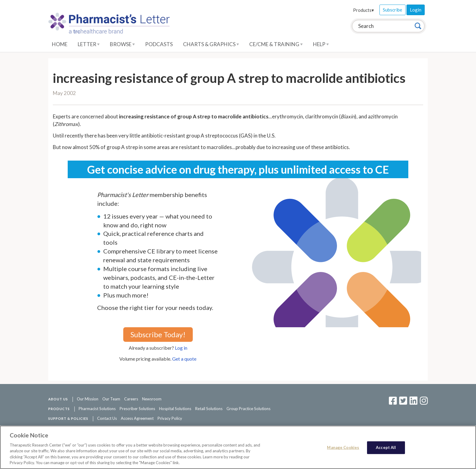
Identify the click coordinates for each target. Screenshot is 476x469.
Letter (89, 44)
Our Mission (88, 399)
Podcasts (159, 44)
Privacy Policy (170, 418)
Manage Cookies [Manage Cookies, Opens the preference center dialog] (343, 447)
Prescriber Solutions (137, 409)
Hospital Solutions (175, 409)
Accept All (386, 447)
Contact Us (107, 418)
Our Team (111, 399)
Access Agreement (137, 418)
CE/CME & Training (276, 44)
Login (416, 10)
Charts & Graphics (211, 44)
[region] (238, 447)
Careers (131, 399)
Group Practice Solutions (248, 409)
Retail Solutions (209, 409)
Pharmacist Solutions (97, 409)
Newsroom (152, 399)
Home (60, 44)
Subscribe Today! (158, 334)
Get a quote (184, 359)
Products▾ (364, 10)
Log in (181, 348)
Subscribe (393, 10)
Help (321, 44)
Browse (122, 44)
